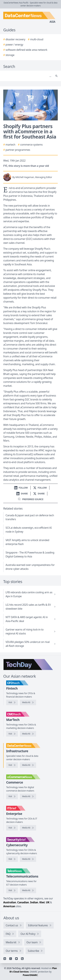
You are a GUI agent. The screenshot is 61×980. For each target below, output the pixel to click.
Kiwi (42, 902)
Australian (10, 902)
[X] (11, 959)
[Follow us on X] (40, 488)
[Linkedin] (5, 959)
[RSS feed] (22, 959)
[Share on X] (39, 494)
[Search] (27, 76)
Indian (34, 902)
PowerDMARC (30, 975)
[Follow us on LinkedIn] (21, 488)
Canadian (23, 902)
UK (48, 902)
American (9, 906)
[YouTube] (16, 959)
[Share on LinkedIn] (22, 494)
